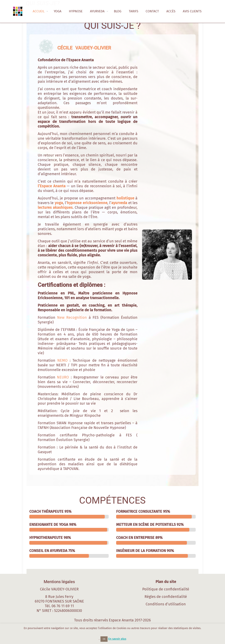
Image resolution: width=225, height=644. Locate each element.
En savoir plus (117, 639)
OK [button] (104, 639)
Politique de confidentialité (166, 589)
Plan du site (166, 582)
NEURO (63, 377)
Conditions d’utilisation (166, 604)
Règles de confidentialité (166, 597)
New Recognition (72, 317)
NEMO (62, 360)
